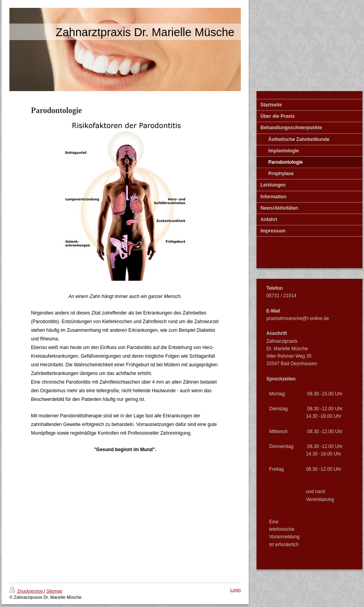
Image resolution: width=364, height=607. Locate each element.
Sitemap (54, 591)
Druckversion (27, 591)
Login (236, 590)
